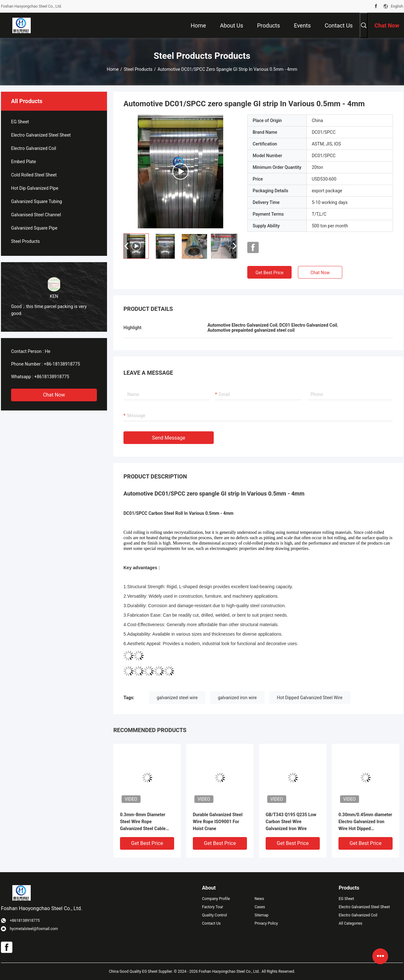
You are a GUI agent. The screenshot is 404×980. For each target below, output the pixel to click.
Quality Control (215, 915)
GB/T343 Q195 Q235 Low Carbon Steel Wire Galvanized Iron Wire (291, 822)
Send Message (169, 438)
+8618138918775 (52, 377)
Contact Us (211, 923)
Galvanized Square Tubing (37, 201)
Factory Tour (213, 907)
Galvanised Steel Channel (36, 215)
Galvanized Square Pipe (34, 228)
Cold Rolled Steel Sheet (34, 175)
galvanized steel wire (177, 698)
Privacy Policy (266, 923)
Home (113, 69)
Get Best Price (269, 273)
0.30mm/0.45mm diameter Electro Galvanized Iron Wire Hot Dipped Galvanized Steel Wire (365, 822)
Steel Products (138, 69)
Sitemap (262, 915)
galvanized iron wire (237, 698)
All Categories (350, 923)
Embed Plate (24, 162)
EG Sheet (20, 122)
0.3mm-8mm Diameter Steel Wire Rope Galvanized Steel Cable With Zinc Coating (143, 822)
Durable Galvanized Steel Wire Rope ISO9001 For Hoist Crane (218, 822)
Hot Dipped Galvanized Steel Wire (310, 698)
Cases (260, 907)
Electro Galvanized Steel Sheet (41, 135)
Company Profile (216, 899)
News (259, 899)
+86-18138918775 (62, 364)
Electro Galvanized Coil (34, 148)
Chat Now (54, 395)
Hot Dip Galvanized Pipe (35, 188)
